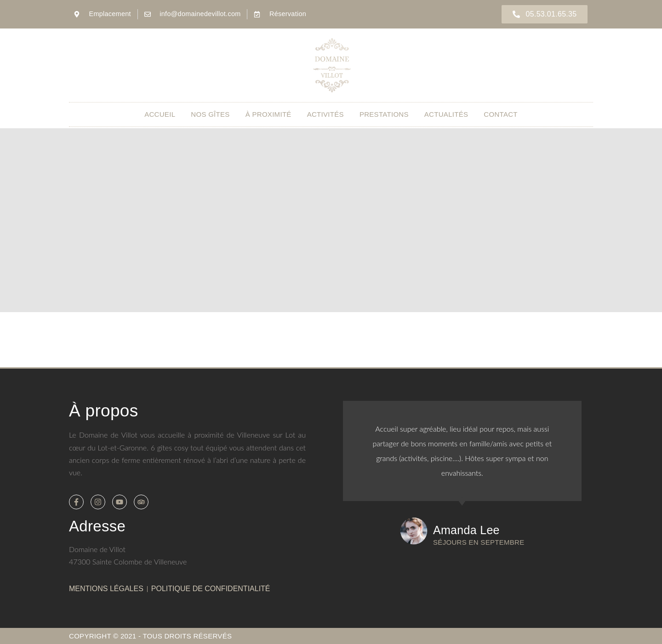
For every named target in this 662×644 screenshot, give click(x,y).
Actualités (446, 114)
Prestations (384, 114)
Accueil (160, 114)
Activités (325, 114)
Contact (500, 114)
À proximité (268, 114)
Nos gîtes (210, 114)
